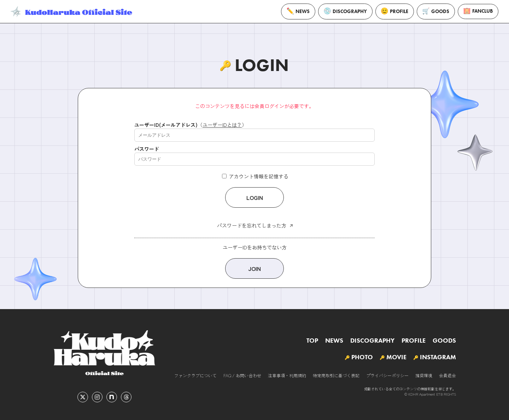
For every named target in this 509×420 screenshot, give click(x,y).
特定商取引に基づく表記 (336, 375)
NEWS (298, 11)
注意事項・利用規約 (287, 375)
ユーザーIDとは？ (222, 125)
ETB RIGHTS (446, 394)
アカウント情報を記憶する (255, 176)
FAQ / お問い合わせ (242, 375)
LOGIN (255, 197)
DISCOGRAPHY (345, 11)
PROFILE (395, 11)
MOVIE (396, 357)
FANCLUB (478, 11)
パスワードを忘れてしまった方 (252, 225)
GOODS (436, 11)
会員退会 (447, 375)
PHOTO (362, 357)
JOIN (255, 268)
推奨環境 (424, 375)
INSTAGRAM (438, 357)
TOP (312, 341)
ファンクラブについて (195, 375)
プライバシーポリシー (387, 375)
